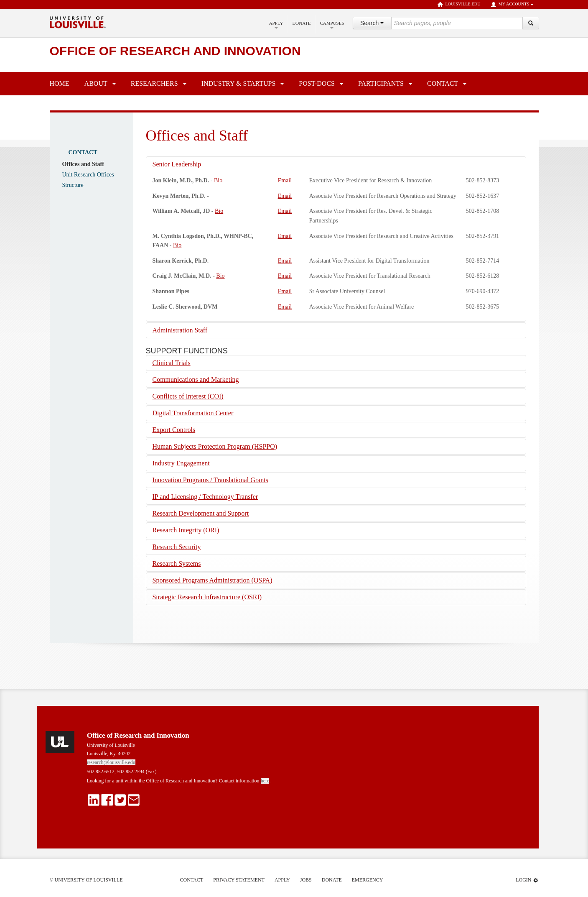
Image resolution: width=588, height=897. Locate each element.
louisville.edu (459, 5)
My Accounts (512, 5)
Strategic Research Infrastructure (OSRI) (207, 597)
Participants (381, 83)
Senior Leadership (177, 164)
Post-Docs (317, 83)
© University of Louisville (86, 880)
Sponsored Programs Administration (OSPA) (213, 580)
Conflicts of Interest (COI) (188, 396)
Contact (443, 83)
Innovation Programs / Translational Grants (210, 480)
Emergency (368, 880)
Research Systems (177, 563)
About (96, 83)
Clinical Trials (172, 363)
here (265, 781)
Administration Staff (180, 330)
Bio (218, 180)
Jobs (306, 880)
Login (527, 880)
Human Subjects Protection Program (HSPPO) (215, 446)
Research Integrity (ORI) (186, 530)
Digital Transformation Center (193, 413)
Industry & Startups (239, 83)
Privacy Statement (239, 880)
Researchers (154, 83)
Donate (301, 23)
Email (285, 180)
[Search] (531, 23)
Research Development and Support (201, 513)
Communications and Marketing (196, 379)
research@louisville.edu (111, 762)
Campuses (332, 25)
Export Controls (174, 430)
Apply (276, 25)
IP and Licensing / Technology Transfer (205, 497)
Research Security (177, 547)
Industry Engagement (181, 463)
